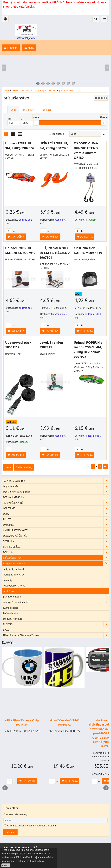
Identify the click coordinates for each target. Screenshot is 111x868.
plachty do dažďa (12, 597)
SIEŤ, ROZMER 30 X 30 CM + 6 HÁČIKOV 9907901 (55, 253)
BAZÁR (7, 630)
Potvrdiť (6, 865)
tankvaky (8, 580)
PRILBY (56, 519)
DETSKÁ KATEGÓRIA (14, 497)
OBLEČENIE (56, 508)
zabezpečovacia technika (56, 602)
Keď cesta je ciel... (27, 38)
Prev (5, 788)
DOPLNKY (56, 552)
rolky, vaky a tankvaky (56, 563)
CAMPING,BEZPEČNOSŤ (56, 530)
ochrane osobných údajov (31, 861)
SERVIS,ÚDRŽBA (56, 547)
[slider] (36, 123)
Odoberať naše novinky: (15, 814)
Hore (8, 467)
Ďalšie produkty (24, 467)
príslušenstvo (10, 591)
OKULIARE (56, 525)
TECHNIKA (56, 541)
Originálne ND (56, 486)
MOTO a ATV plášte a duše (56, 492)
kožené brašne (11, 613)
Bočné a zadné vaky (14, 575)
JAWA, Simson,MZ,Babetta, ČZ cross (56, 635)
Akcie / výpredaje (56, 481)
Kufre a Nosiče (11, 608)
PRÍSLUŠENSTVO (56, 558)
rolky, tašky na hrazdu (14, 569)
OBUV (56, 514)
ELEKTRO (56, 624)
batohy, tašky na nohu (14, 586)
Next (106, 788)
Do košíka (16, 237)
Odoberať (10, 832)
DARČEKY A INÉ (56, 503)
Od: (14, 121)
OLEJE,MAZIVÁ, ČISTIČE (56, 536)
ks (10, 231)
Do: (27, 121)
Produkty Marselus (13, 619)
